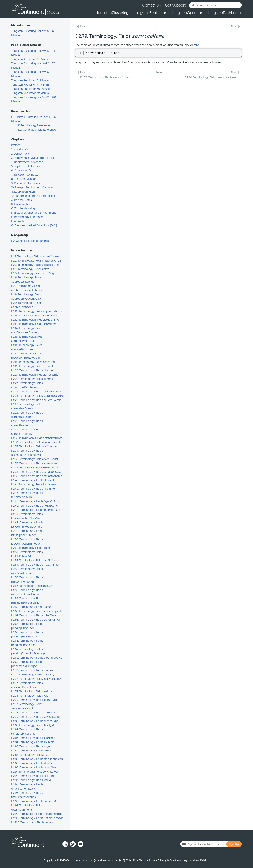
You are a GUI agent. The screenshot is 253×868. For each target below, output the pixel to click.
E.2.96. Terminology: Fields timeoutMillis (35, 801)
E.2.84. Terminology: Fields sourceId (33, 742)
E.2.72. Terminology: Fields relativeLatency (36, 679)
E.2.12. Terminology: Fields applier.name (35, 320)
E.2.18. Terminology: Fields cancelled (33, 362)
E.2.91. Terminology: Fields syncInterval (34, 772)
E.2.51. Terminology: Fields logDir (31, 548)
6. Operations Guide (24, 170)
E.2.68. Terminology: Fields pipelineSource (37, 658)
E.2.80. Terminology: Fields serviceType (35, 721)
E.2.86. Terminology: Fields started (32, 750)
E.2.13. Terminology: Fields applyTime (33, 324)
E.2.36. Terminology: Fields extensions (34, 463)
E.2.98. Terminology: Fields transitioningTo (37, 814)
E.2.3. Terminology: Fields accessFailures (35, 265)
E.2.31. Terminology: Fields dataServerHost (37, 438)
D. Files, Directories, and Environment (33, 213)
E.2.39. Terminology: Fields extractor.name (37, 476)
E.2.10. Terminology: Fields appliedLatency (37, 311)
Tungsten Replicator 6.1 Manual (30, 80)
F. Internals (18, 221)
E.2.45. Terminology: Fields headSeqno (35, 505)
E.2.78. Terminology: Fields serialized (33, 712)
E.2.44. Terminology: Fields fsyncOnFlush (36, 501)
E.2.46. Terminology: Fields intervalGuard (36, 510)
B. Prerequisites (20, 204)
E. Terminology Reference (34, 125)
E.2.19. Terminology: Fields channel (32, 366)
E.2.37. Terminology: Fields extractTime (34, 467)
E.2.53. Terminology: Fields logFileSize (34, 560)
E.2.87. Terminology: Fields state (30, 755)
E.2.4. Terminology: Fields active (30, 269)
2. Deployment (20, 153)
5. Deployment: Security (26, 166)
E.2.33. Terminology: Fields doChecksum (36, 446)
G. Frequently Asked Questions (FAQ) (34, 225)
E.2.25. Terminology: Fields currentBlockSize (37, 396)
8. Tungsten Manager (24, 179)
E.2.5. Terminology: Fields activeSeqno (34, 273)
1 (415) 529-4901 (127, 860)
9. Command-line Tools (25, 183)
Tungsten (112, 13)
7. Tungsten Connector (25, 175)
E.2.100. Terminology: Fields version (32, 822)
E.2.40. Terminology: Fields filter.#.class (34, 480)
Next (234, 26)
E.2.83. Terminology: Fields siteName (33, 738)
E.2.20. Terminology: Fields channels (33, 370)
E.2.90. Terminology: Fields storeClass (34, 767)
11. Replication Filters (23, 191)
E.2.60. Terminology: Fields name (31, 607)
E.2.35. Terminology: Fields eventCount (35, 459)
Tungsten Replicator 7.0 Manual (30, 89)
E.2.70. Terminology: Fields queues (32, 670)
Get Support (175, 5)
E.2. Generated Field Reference (37, 130)
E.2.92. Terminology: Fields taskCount (34, 776)
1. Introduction (20, 149)
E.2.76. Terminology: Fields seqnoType (34, 700)
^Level (158, 72)
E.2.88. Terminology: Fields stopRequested (37, 759)
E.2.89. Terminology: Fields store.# (32, 763)
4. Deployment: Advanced (27, 162)
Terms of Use (147, 860)
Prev (83, 26)
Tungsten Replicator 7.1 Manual (30, 84)
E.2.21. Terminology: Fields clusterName (35, 375)
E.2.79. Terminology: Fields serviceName (35, 717)
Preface (16, 145)
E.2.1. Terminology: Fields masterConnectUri (38, 256)
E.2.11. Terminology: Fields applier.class (34, 315)
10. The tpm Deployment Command (33, 187)
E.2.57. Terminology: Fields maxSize (32, 586)
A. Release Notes (22, 200)
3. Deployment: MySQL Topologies (33, 158)
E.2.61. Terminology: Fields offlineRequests (37, 611)
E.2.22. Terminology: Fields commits (33, 379)
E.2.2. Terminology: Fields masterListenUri (36, 260)
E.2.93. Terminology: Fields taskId (31, 780)
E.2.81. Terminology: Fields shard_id (33, 725)
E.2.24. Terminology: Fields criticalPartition (36, 391)
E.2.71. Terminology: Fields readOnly (33, 674)
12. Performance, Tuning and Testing (33, 196)
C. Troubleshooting (23, 208)
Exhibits (205, 860)
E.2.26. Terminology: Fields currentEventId (36, 400)
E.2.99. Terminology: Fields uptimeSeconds (37, 818)
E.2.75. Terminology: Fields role (30, 696)
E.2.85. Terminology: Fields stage (31, 746)
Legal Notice (190, 860)
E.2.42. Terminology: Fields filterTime (33, 489)
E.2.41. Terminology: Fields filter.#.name (35, 484)
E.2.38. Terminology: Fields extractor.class (36, 472)
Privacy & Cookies (169, 860)
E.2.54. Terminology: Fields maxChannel (35, 565)
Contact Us (152, 5)
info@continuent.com (102, 860)
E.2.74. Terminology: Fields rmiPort (32, 691)
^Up (159, 26)
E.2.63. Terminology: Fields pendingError (36, 619)
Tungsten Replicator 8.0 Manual (31, 59)
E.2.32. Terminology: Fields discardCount (36, 442)
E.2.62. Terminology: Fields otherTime (34, 615)
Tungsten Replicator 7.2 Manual (30, 93)
